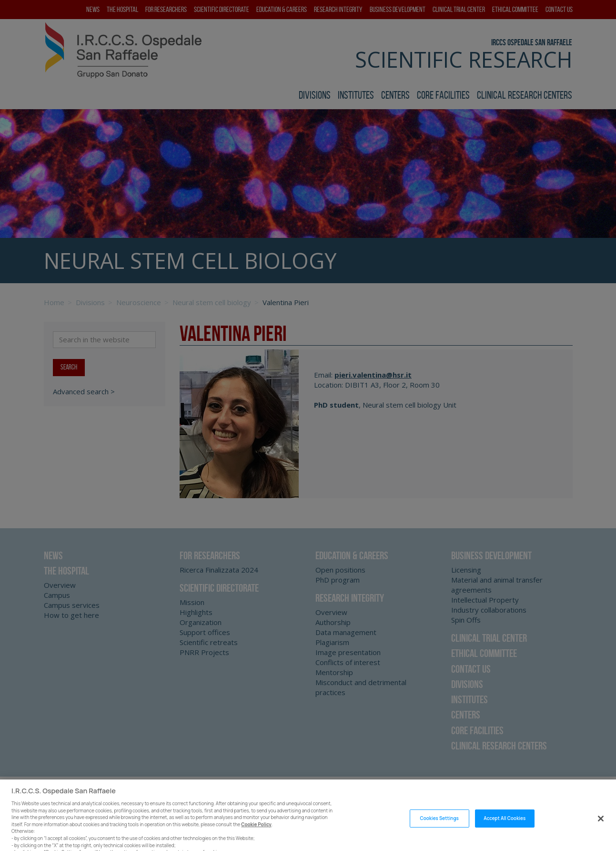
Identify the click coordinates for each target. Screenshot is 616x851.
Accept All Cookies (505, 830)
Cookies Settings (439, 830)
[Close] (601, 830)
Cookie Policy (256, 836)
